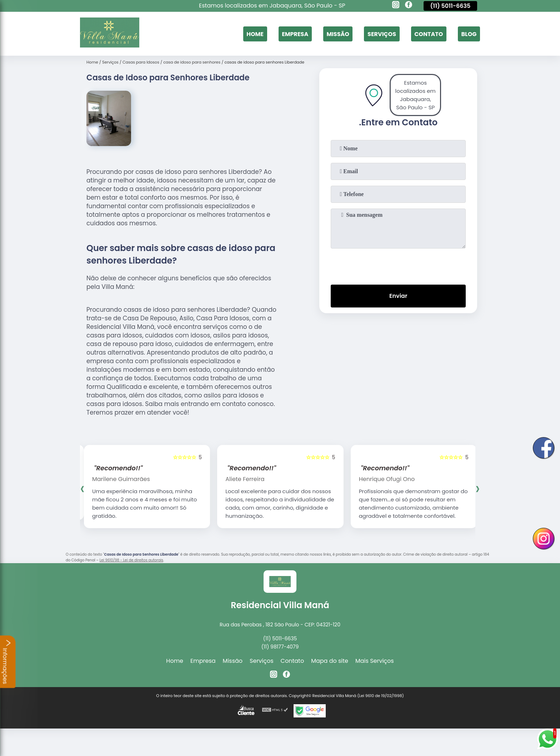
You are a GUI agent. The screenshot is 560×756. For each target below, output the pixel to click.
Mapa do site (330, 661)
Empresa (295, 34)
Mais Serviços (375, 661)
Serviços (382, 34)
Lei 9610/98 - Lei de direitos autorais (131, 560)
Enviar (398, 296)
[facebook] (409, 6)
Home (255, 34)
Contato (429, 34)
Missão (338, 34)
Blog (469, 34)
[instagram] (396, 6)
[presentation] (398, 265)
